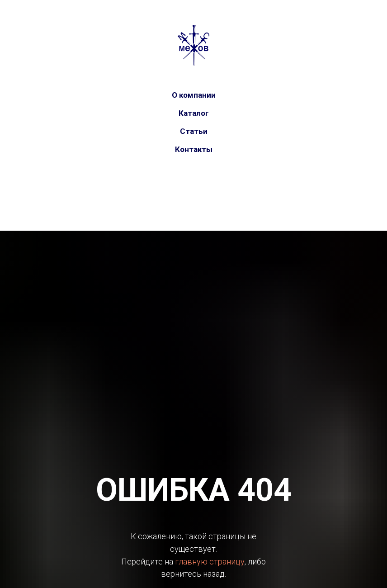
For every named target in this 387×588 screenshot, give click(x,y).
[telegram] (203, 188)
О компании (194, 95)
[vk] (184, 188)
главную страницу (210, 562)
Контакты (194, 149)
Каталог (194, 113)
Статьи (194, 131)
